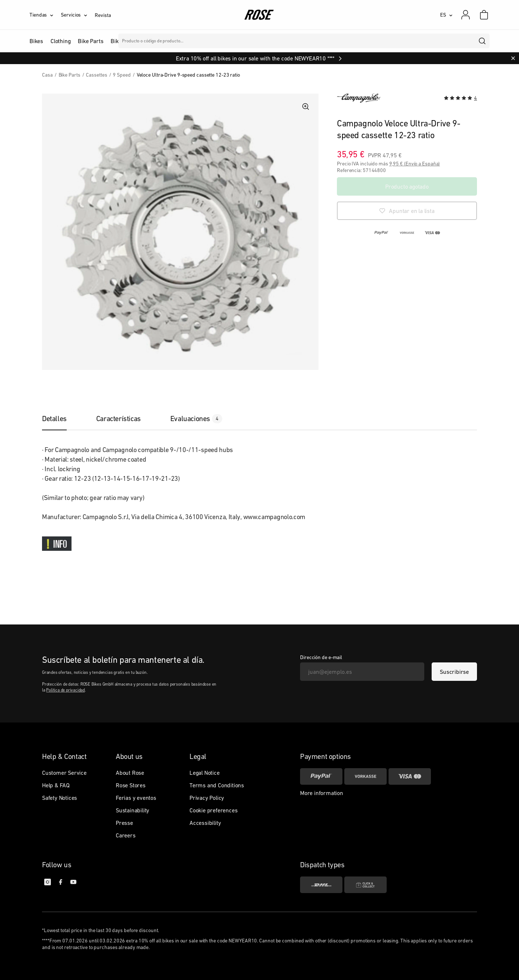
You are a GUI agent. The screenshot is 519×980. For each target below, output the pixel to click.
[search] (483, 41)
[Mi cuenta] (466, 15)
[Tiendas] (45, 15)
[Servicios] (78, 15)
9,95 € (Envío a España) (415, 164)
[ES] (446, 15)
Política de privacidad (65, 690)
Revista (103, 15)
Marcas (196, 41)
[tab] (62, 419)
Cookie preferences (213, 810)
